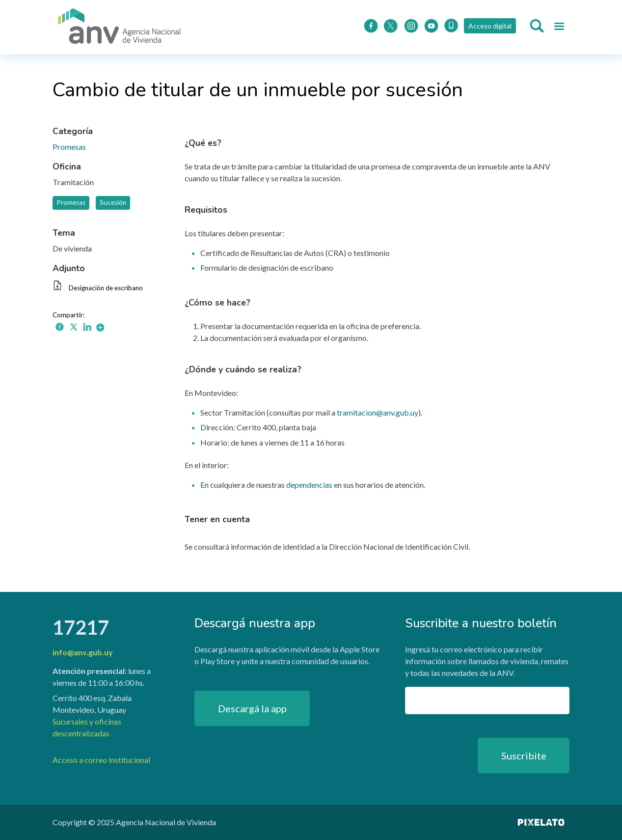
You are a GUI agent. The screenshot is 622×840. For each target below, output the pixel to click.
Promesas (69, 147)
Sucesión (113, 202)
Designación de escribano (106, 288)
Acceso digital (490, 26)
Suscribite (524, 756)
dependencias (309, 485)
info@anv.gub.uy (83, 652)
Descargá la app (252, 708)
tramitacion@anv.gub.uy (378, 412)
